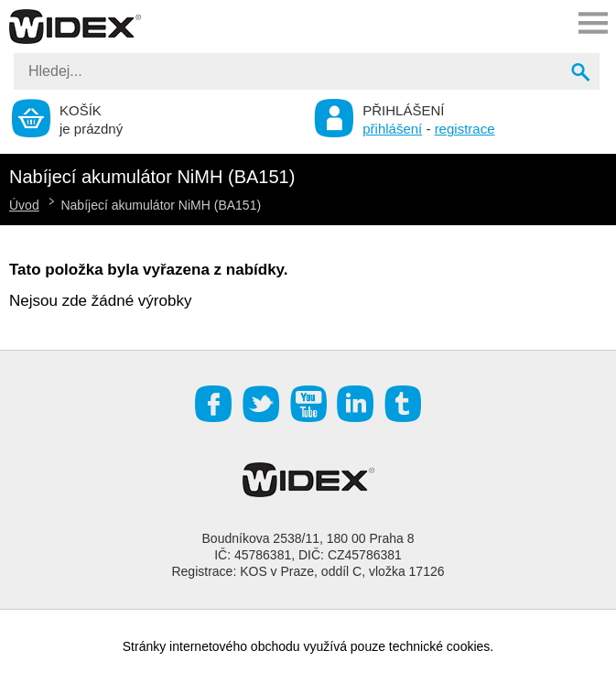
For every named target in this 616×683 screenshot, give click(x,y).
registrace (465, 129)
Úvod (24, 205)
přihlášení (392, 129)
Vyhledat (582, 74)
